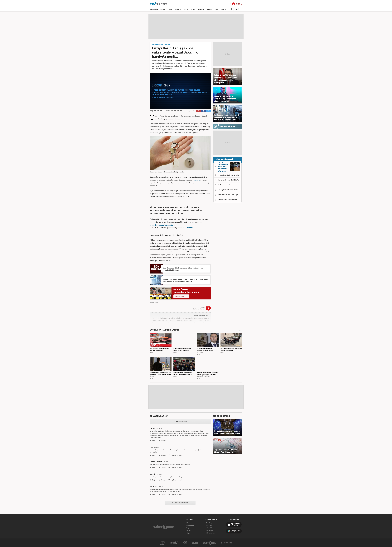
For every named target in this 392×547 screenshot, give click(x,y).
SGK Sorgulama (210, 533)
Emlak (193, 9)
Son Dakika (154, 9)
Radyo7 (174, 543)
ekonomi (196, 180)
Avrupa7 (185, 543)
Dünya (186, 9)
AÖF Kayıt (209, 525)
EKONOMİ (167, 44)
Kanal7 (163, 543)
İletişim (188, 533)
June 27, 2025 (188, 228)
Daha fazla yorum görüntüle (180, 503)
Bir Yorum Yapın (180, 422)
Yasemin (226, 543)
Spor (171, 9)
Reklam (188, 530)
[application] (180, 91)
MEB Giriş (209, 523)
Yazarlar (224, 9)
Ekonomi (178, 9)
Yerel (216, 9)
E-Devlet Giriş (210, 528)
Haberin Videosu (228, 127)
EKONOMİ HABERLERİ (157, 44)
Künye (188, 528)
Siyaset (209, 9)
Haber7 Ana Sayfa (236, 4)
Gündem (163, 9)
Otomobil (201, 9)
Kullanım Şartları (191, 523)
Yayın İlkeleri (190, 525)
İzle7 (210, 543)
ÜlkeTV (195, 543)
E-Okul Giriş (209, 530)
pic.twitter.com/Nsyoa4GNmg (163, 225)
